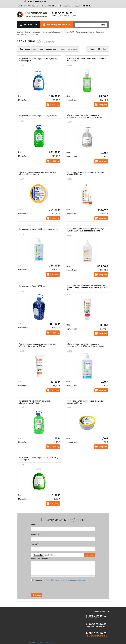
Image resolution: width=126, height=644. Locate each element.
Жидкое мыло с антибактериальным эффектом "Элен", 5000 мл (35, 402)
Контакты (87, 6)
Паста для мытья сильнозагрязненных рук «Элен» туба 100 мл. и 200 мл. (37, 345)
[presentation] (72, 588)
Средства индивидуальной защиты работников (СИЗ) (53, 32)
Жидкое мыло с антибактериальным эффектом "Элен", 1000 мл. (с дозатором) (85, 345)
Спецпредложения (58, 25)
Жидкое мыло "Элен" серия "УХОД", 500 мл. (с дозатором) (39, 458)
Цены (54, 6)
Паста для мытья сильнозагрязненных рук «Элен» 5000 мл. (85, 402)
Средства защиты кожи (85, 32)
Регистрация (41, 1)
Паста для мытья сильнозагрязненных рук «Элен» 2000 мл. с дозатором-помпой (85, 230)
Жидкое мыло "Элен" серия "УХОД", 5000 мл (38, 116)
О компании (23, 6)
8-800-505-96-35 (62, 13)
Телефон (36, 534)
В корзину (55, 105)
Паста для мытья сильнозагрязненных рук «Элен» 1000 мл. (85, 173)
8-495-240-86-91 (96, 616)
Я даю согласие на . (59, 580)
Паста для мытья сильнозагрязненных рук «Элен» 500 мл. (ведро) (37, 173)
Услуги (45, 6)
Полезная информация (69, 6)
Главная (20, 32)
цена (63, 49)
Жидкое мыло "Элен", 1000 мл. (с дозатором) (39, 229)
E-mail (34, 544)
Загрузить (90, 555)
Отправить (37, 595)
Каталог (29, 25)
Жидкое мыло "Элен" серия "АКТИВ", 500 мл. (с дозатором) (38, 60)
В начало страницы (98, 611)
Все (104, 49)
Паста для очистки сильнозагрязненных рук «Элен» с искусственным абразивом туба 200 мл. (87, 287)
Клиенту (35, 6)
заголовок (73, 49)
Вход (30, 1)
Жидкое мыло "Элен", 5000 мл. (32, 286)
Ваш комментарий (40, 559)
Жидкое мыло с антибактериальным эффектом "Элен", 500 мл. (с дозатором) (85, 116)
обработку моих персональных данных (67, 580)
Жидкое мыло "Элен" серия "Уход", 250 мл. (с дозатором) (86, 60)
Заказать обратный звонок (96, 635)
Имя (33, 524)
